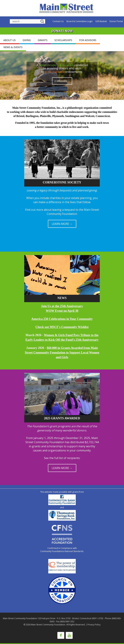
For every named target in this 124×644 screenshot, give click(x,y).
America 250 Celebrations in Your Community (62, 319)
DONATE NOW (62, 31)
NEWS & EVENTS (13, 47)
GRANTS (43, 40)
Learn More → (62, 81)
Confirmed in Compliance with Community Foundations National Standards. (62, 550)
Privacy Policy (94, 625)
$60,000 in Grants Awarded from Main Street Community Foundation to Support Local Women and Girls (62, 353)
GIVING (27, 40)
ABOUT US (10, 40)
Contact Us (58, 21)
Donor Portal (116, 21)
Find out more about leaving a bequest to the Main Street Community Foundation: (62, 212)
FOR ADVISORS (88, 40)
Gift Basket (101, 21)
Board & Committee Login (80, 21)
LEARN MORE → (62, 224)
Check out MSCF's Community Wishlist (62, 327)
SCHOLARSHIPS (63, 40)
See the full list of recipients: (62, 458)
